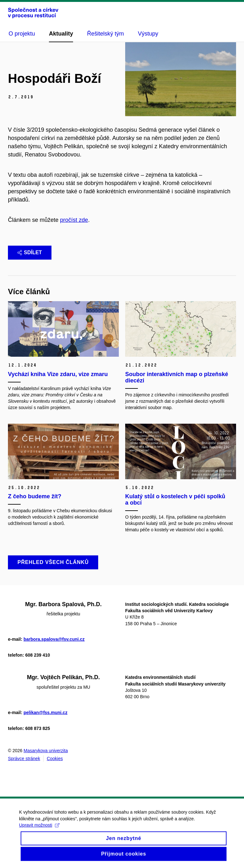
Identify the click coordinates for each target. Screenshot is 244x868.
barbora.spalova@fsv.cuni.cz (54, 639)
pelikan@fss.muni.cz (45, 712)
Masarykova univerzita (46, 751)
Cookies (55, 759)
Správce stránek (24, 759)
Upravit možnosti (39, 830)
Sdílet (30, 252)
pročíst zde (74, 220)
